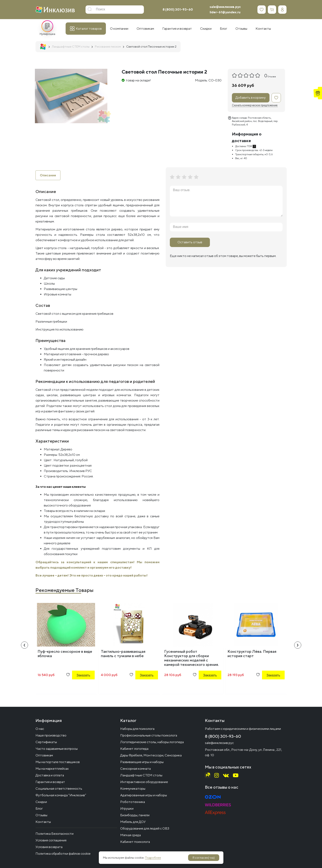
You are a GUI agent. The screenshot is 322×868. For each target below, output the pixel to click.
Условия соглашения (51, 840)
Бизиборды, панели (135, 815)
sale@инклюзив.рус (225, 7)
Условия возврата (49, 847)
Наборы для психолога (137, 729)
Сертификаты (46, 742)
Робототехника (133, 802)
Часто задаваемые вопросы (57, 749)
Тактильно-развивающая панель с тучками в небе (123, 654)
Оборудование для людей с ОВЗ (145, 828)
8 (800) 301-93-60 (178, 9)
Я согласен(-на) (204, 858)
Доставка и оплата (50, 775)
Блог (39, 808)
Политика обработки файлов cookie (63, 854)
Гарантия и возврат (50, 782)
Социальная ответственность (59, 789)
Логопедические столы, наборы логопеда (152, 742)
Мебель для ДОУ (133, 822)
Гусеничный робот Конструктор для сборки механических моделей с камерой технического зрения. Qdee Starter (192, 660)
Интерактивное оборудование (144, 782)
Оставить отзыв (190, 242)
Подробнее (153, 858)
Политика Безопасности (54, 834)
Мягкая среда (130, 835)
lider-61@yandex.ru (225, 12)
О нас (40, 729)
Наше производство (51, 735)
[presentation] (24, 645)
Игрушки (127, 808)
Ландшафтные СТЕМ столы (141, 775)
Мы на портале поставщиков (58, 762)
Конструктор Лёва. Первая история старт (252, 654)
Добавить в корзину (251, 98)
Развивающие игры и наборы (142, 762)
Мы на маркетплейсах (52, 769)
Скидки (41, 802)
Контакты (43, 822)
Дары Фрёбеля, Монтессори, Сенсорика (151, 755)
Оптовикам (44, 755)
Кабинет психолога (135, 842)
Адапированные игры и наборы (144, 795)
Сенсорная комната (135, 769)
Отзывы (41, 815)
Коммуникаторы (133, 789)
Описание (48, 175)
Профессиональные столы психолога (149, 735)
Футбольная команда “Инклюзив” (61, 795)
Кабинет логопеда (134, 749)
